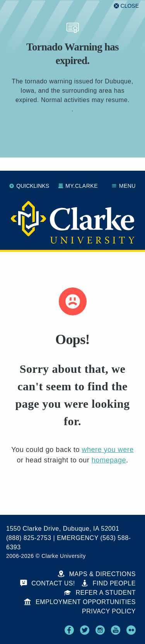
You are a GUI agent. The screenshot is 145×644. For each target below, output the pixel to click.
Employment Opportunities (80, 602)
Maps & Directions (97, 574)
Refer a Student (100, 593)
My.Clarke (78, 186)
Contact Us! (48, 583)
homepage (109, 460)
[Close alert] (126, 6)
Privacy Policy (109, 611)
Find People (108, 583)
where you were (107, 450)
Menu (124, 186)
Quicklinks (29, 186)
